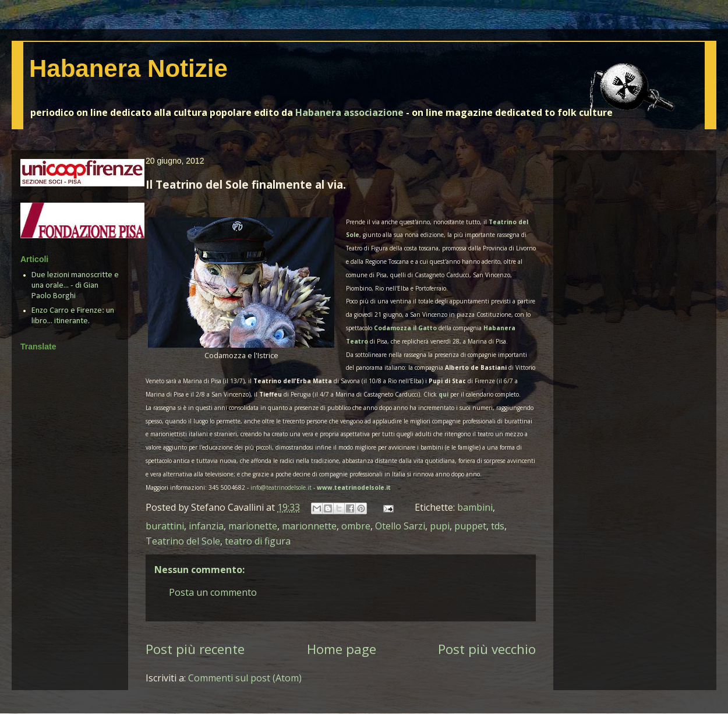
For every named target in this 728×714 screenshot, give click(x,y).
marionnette (309, 526)
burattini (165, 526)
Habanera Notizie (128, 68)
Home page (342, 649)
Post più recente (195, 649)
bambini (475, 507)
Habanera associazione (349, 112)
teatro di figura (258, 541)
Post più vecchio (487, 649)
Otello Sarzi (400, 526)
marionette (253, 526)
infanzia (206, 526)
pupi (440, 526)
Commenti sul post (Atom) (245, 678)
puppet (470, 526)
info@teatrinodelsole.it (281, 487)
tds (498, 526)
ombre (356, 526)
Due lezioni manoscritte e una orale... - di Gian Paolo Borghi (75, 286)
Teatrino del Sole (183, 541)
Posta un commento (213, 592)
